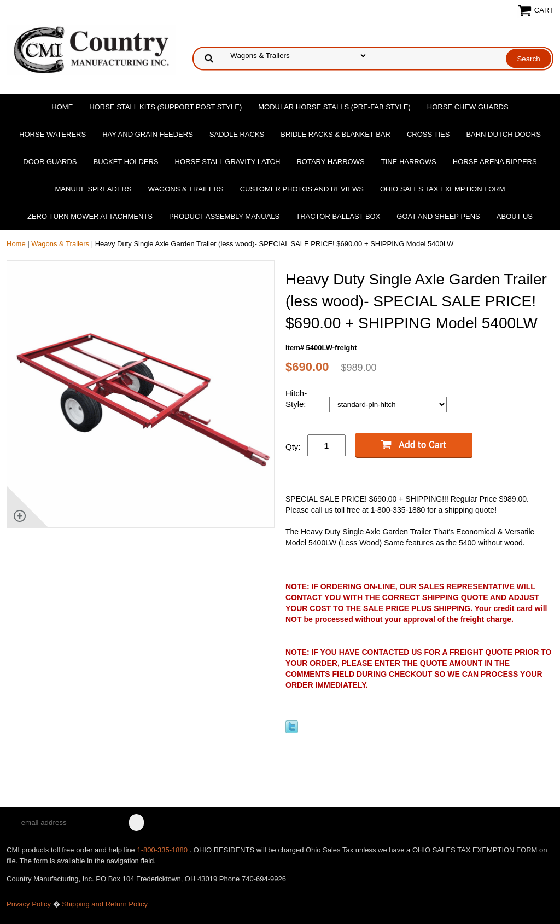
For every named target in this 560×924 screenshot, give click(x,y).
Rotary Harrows (330, 162)
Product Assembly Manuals (224, 216)
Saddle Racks (237, 134)
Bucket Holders (126, 162)
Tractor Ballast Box (338, 216)
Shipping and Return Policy (105, 904)
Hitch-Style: (297, 399)
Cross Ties (428, 134)
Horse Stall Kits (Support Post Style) (165, 107)
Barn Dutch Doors (503, 134)
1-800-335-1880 (163, 850)
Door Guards (50, 162)
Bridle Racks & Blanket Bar (336, 134)
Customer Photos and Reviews (302, 189)
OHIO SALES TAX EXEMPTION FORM (443, 189)
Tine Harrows (409, 162)
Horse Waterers (52, 134)
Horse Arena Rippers (495, 162)
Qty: (293, 447)
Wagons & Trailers (186, 189)
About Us (515, 216)
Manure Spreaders (94, 189)
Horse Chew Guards (468, 107)
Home (62, 107)
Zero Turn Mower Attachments (90, 216)
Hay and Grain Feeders (148, 134)
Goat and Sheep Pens (438, 216)
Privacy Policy (29, 904)
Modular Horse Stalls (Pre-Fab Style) (334, 107)
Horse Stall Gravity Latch (228, 162)
